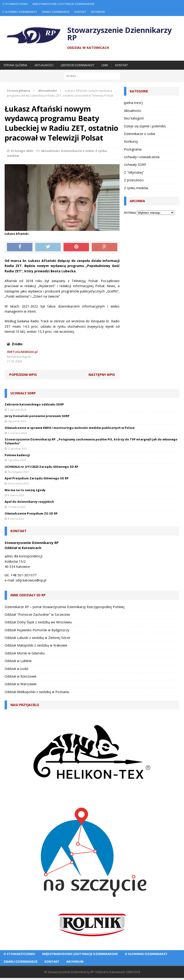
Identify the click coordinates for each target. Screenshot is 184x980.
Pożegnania (133, 149)
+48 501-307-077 (24, 575)
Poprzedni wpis (23, 375)
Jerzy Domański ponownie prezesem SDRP (37, 416)
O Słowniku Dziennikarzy (20, 12)
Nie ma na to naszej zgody (25, 490)
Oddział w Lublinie (18, 661)
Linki (105, 65)
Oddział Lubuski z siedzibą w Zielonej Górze (37, 638)
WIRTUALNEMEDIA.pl (22, 352)
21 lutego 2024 (22, 151)
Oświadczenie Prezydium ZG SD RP (31, 513)
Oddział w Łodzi (16, 669)
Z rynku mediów (136, 188)
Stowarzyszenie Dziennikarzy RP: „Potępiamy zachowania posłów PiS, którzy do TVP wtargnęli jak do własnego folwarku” (91, 441)
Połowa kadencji (17, 455)
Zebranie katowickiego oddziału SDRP (34, 404)
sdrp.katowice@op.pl (31, 580)
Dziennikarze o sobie (77, 151)
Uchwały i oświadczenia (142, 157)
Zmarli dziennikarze (56, 12)
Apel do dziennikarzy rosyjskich (29, 502)
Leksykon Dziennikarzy (78, 65)
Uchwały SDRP (135, 165)
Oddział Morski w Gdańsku (25, 653)
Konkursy (131, 141)
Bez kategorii (134, 118)
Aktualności (44, 65)
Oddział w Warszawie (21, 684)
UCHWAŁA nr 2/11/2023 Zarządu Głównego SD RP (41, 467)
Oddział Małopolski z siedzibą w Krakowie (36, 645)
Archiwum (98, 12)
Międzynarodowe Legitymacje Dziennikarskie (63, 4)
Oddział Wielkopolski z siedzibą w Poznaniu (37, 692)
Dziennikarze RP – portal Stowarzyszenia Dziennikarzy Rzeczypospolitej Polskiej (65, 607)
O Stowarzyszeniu (15, 4)
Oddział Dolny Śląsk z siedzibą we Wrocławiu (38, 622)
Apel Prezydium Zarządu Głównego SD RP (37, 478)
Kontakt (80, 12)
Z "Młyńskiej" (134, 172)
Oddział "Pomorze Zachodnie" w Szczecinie (37, 614)
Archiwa (130, 212)
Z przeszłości (134, 180)
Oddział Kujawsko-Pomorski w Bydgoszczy (37, 630)
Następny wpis (102, 375)
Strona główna (15, 65)
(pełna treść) (133, 103)
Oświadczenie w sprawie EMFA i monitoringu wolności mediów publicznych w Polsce (70, 428)
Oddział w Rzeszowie (21, 676)
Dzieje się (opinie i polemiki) (145, 126)
